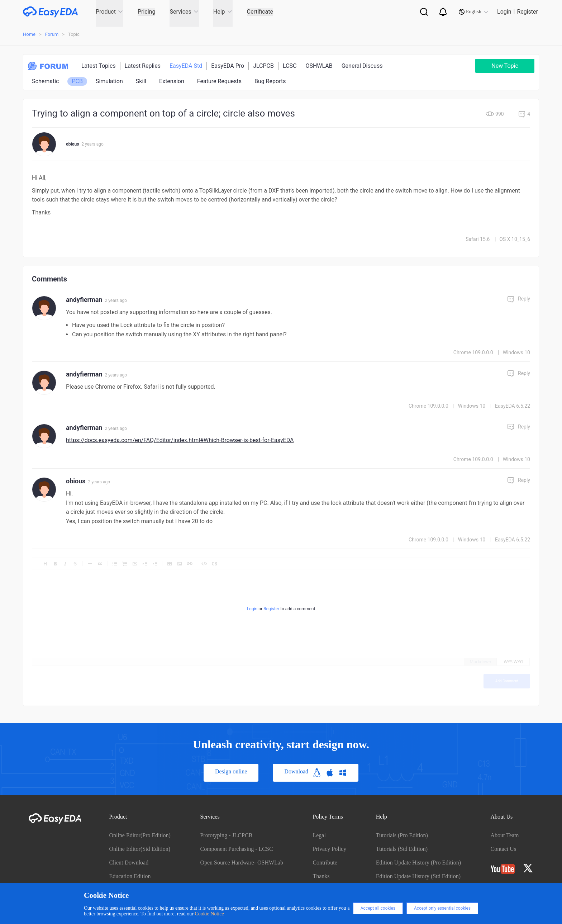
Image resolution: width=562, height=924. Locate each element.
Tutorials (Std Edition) (402, 849)
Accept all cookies (378, 908)
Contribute (325, 863)
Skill (141, 81)
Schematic (45, 81)
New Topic (505, 66)
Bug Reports (270, 81)
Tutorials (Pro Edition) (402, 835)
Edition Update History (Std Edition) (418, 876)
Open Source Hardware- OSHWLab (241, 863)
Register (527, 12)
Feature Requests (219, 81)
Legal (319, 835)
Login (504, 12)
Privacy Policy (329, 849)
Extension (172, 81)
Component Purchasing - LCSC (236, 849)
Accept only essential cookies (442, 908)
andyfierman (84, 300)
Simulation (109, 81)
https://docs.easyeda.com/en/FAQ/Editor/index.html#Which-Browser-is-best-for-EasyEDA (180, 440)
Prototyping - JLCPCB (226, 835)
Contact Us (504, 849)
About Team (505, 835)
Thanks (321, 876)
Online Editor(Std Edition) (140, 849)
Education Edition (130, 876)
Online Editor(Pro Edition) (140, 835)
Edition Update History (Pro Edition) (418, 863)
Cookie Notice (209, 914)
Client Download (129, 863)
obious (72, 144)
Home (29, 34)
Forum (52, 34)
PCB (77, 81)
